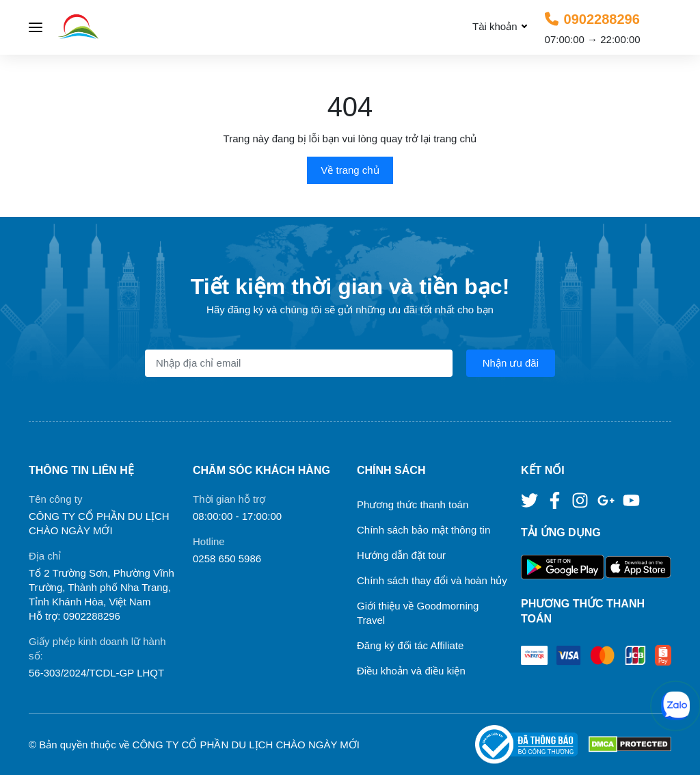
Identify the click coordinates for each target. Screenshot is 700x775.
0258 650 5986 (227, 559)
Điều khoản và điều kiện (411, 671)
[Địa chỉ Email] (299, 363)
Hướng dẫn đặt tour (401, 555)
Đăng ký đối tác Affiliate (410, 645)
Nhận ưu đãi (511, 363)
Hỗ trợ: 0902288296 (75, 616)
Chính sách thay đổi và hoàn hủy (432, 580)
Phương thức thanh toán (413, 504)
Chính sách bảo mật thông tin (423, 530)
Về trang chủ (350, 170)
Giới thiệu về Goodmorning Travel (418, 613)
